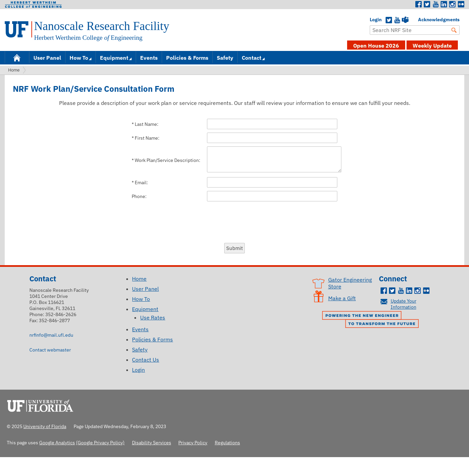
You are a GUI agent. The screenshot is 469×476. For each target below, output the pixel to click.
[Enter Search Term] (415, 30)
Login (373, 20)
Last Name (146, 124)
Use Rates (153, 317)
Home (17, 57)
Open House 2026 (376, 46)
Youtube (436, 4)
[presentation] (235, 221)
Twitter (427, 4)
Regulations (227, 442)
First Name (146, 138)
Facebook (419, 4)
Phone (138, 196)
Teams (405, 20)
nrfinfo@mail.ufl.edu (51, 335)
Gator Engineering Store (350, 283)
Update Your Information (403, 304)
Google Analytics (57, 442)
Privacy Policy (193, 442)
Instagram (452, 4)
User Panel (47, 58)
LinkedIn (444, 4)
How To (79, 58)
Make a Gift (342, 298)
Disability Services (152, 442)
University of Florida (42, 405)
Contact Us (146, 360)
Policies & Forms (187, 58)
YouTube (397, 20)
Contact (252, 58)
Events (149, 58)
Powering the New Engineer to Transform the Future (372, 320)
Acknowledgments (421, 20)
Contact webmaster (50, 350)
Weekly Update (432, 46)
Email (141, 183)
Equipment (114, 58)
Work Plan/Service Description (167, 160)
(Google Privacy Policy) (100, 442)
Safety (225, 58)
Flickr (461, 4)
